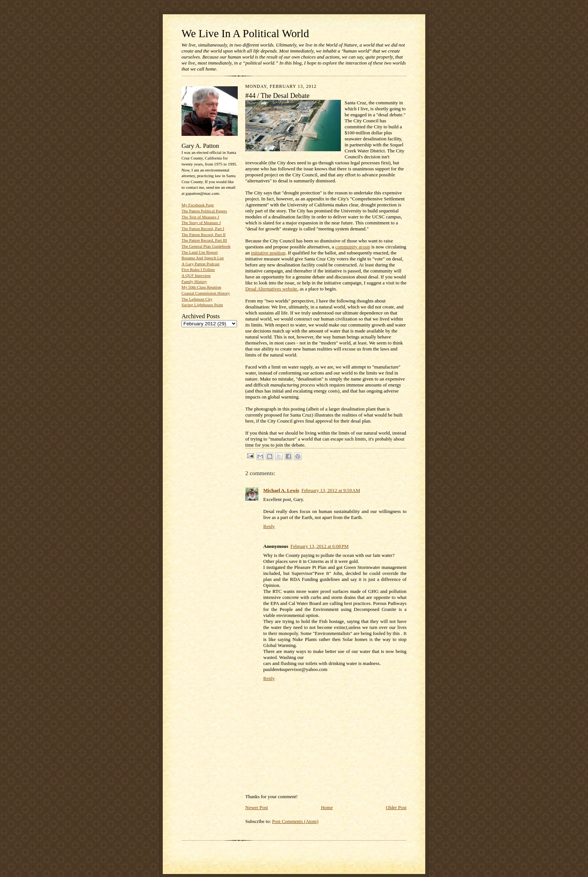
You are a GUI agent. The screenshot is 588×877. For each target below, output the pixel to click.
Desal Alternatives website (271, 289)
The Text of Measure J (200, 217)
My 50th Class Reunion (201, 287)
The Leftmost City (197, 299)
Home (327, 807)
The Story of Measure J (201, 223)
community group (353, 247)
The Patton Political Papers (204, 211)
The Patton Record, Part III (204, 240)
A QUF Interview (196, 275)
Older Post (396, 807)
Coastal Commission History (206, 293)
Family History (194, 281)
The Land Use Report (199, 252)
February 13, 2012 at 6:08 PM (319, 546)
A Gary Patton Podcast (200, 264)
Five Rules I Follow (198, 269)
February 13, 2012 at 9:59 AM (331, 490)
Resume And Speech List (203, 258)
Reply (269, 526)
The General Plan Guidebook (206, 246)
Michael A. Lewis (281, 490)
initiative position (268, 253)
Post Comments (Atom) (295, 821)
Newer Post (256, 807)
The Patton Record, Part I (203, 229)
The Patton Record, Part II (204, 235)
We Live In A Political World (245, 33)
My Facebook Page (198, 205)
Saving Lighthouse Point (202, 305)
